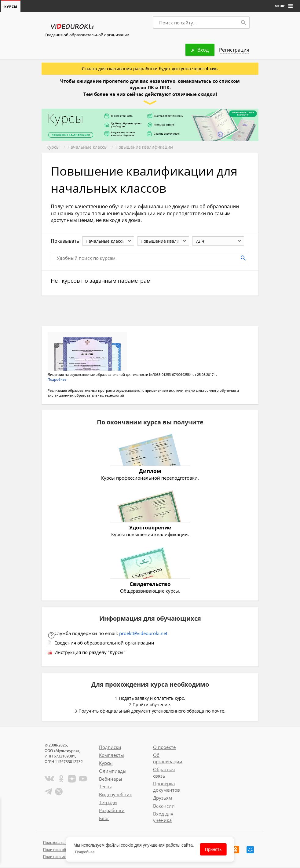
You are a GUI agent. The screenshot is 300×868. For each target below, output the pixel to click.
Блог (104, 819)
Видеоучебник (115, 795)
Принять (213, 849)
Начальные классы (88, 147)
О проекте (164, 748)
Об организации (168, 759)
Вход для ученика (163, 818)
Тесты (105, 787)
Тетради (108, 803)
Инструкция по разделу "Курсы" (90, 653)
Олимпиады (113, 772)
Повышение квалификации (144, 147)
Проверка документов (166, 788)
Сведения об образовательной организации (87, 35)
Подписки (110, 748)
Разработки (112, 811)
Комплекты (112, 756)
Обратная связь (164, 774)
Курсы (53, 147)
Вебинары (111, 780)
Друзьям (163, 799)
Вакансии (164, 807)
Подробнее (57, 380)
